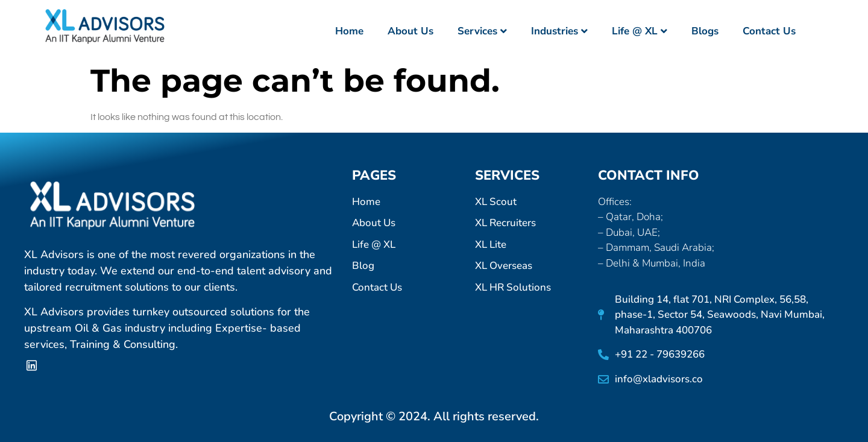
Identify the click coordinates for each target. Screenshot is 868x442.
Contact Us (769, 31)
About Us (410, 31)
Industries (559, 31)
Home (349, 31)
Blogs (705, 31)
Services (482, 31)
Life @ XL (640, 31)
